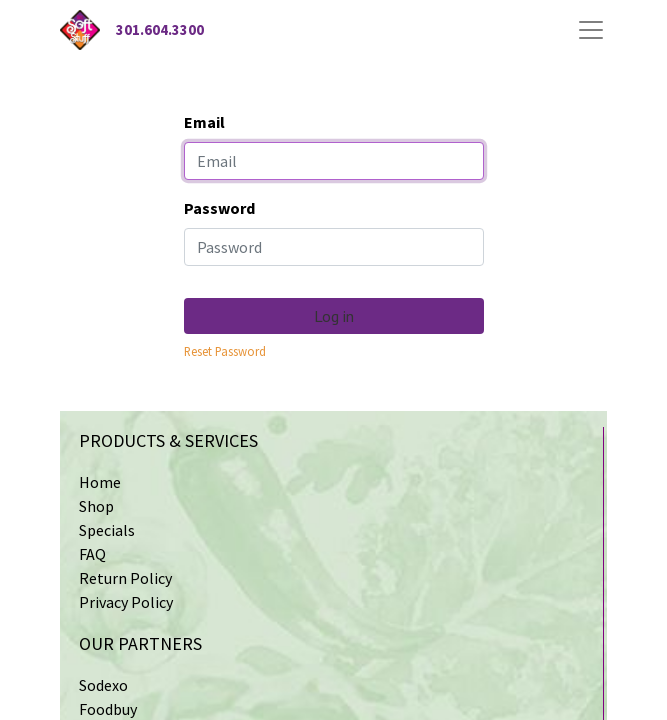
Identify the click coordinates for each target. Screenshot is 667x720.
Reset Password (225, 351)
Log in (334, 316)
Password (219, 208)
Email (204, 122)
